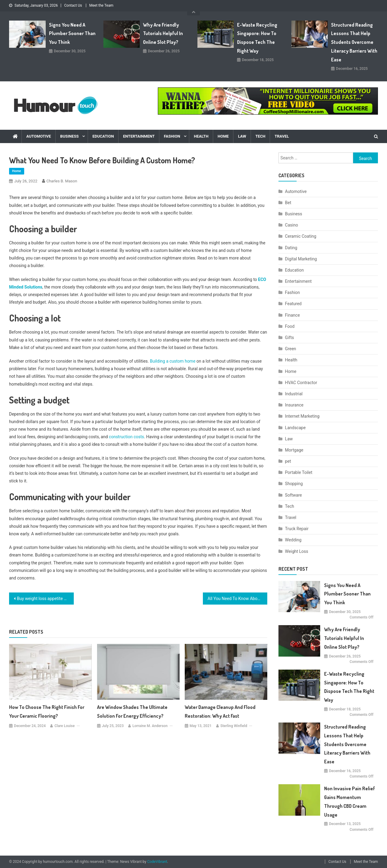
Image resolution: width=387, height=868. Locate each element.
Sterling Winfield (234, 726)
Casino (292, 225)
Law (242, 136)
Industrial (294, 394)
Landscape (295, 428)
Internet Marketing (302, 416)
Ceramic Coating (301, 236)
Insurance (294, 405)
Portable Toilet (299, 472)
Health (201, 136)
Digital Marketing (301, 259)
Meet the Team (101, 5)
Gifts (290, 338)
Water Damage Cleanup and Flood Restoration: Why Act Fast (220, 711)
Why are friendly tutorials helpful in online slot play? (163, 34)
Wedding (293, 540)
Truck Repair (297, 529)
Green (291, 349)
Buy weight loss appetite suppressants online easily (45, 599)
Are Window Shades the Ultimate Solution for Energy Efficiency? (132, 711)
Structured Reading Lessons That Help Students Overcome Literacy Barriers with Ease (354, 42)
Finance (293, 315)
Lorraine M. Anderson (150, 726)
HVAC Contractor (301, 383)
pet (288, 461)
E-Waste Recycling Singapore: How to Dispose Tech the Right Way (257, 38)
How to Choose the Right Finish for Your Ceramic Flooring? (47, 711)
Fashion (172, 136)
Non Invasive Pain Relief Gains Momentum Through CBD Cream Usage (350, 801)
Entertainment (139, 136)
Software (294, 495)
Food (290, 326)
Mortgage (294, 450)
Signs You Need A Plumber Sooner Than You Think (72, 34)
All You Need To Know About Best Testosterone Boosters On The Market (238, 599)
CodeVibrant (157, 862)
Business (69, 136)
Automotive (39, 136)
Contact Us (73, 5)
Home (223, 136)
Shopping (294, 484)
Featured (293, 304)
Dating (291, 248)
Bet (288, 203)
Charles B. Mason (62, 181)
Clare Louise (65, 726)
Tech (260, 136)
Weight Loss (297, 551)
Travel (282, 136)
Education (103, 136)
